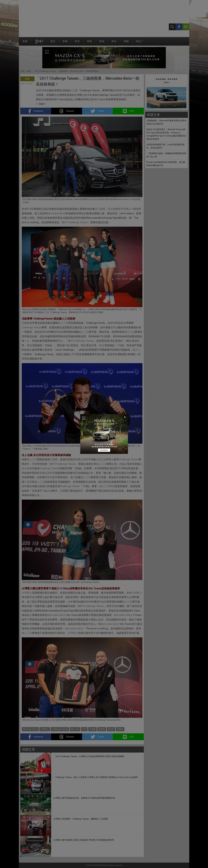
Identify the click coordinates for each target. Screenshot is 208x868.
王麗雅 (101, 209)
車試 (53, 43)
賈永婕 (112, 209)
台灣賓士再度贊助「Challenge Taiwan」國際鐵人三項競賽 (81, 819)
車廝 (25, 43)
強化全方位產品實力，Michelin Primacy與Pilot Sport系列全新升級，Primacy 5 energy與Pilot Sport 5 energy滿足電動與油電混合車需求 (166, 134)
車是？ (140, 43)
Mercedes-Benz (56, 213)
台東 (84, 729)
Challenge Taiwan (78, 222)
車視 (89, 43)
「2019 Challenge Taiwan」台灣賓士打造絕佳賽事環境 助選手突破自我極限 (89, 756)
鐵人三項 (63, 323)
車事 (65, 43)
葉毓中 (42, 104)
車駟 (126, 43)
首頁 (22, 71)
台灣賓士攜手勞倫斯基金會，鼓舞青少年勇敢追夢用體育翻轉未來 (84, 798)
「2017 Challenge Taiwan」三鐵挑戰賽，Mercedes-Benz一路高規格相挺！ (67, 71)
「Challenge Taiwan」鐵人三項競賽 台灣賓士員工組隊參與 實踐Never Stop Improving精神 (96, 777)
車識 (102, 43)
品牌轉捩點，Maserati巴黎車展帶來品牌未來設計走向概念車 (166, 122)
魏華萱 (122, 209)
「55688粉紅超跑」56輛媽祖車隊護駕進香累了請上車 (166, 155)
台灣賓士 (27, 593)
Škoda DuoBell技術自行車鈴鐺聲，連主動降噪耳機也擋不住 (166, 164)
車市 (77, 43)
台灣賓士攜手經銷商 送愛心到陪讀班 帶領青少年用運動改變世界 (84, 840)
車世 (114, 43)
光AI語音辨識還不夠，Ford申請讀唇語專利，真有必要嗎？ (165, 146)
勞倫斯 (59, 332)
